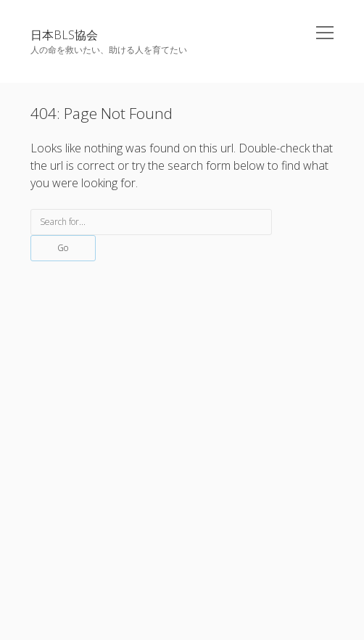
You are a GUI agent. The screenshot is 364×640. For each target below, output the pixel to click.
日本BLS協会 (64, 35)
